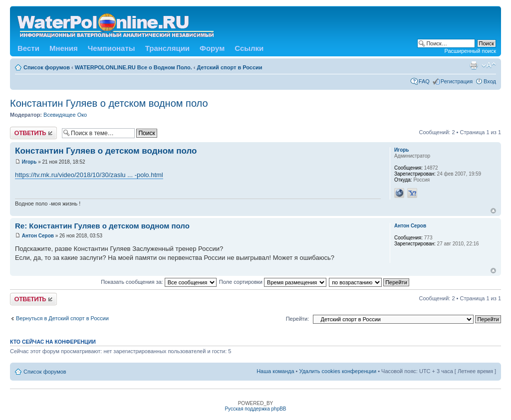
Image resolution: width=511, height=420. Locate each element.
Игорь (29, 162)
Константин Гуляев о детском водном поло (109, 103)
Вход (490, 81)
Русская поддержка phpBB (255, 409)
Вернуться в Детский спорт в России (62, 318)
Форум (212, 48)
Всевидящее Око (65, 115)
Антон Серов (38, 236)
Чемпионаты (112, 48)
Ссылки (249, 48)
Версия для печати (474, 65)
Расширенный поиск (470, 51)
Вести (28, 48)
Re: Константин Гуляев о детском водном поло (102, 226)
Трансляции (167, 48)
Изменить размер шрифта (489, 65)
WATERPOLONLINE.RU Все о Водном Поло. (133, 67)
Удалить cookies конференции (338, 371)
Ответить (33, 133)
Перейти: (298, 319)
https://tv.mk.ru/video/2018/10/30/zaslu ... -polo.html (89, 175)
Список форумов (47, 67)
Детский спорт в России (230, 67)
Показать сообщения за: (159, 282)
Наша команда (275, 371)
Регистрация (457, 81)
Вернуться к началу (493, 211)
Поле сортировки (273, 282)
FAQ (424, 81)
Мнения (64, 48)
